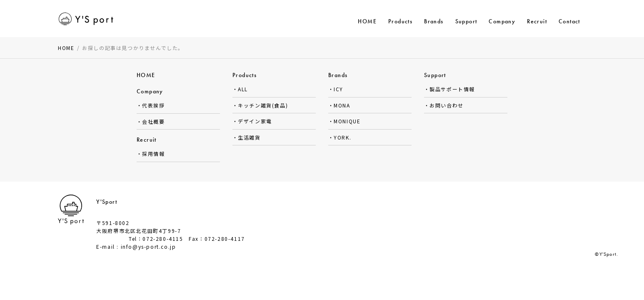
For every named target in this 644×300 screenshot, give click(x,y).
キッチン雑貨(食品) (263, 105)
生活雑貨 (249, 137)
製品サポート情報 (452, 89)
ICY (338, 89)
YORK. (342, 137)
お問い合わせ (447, 105)
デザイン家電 (255, 121)
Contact (569, 21)
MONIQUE (347, 121)
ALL (243, 89)
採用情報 (153, 154)
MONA (342, 105)
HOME (367, 21)
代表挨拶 (153, 105)
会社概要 (153, 121)
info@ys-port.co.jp (149, 246)
